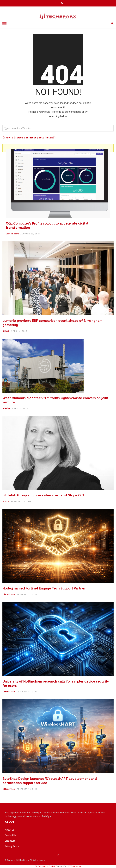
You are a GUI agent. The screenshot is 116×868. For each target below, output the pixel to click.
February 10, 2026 (27, 789)
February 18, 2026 (21, 502)
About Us (10, 830)
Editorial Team (12, 234)
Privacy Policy (12, 846)
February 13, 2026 (27, 595)
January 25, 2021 (30, 234)
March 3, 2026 (20, 408)
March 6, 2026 (19, 331)
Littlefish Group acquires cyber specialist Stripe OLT (43, 495)
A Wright (6, 408)
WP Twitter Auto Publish (45, 866)
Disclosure (10, 841)
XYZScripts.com (74, 866)
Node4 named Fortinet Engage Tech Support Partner (44, 588)
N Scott (6, 331)
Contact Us (10, 835)
